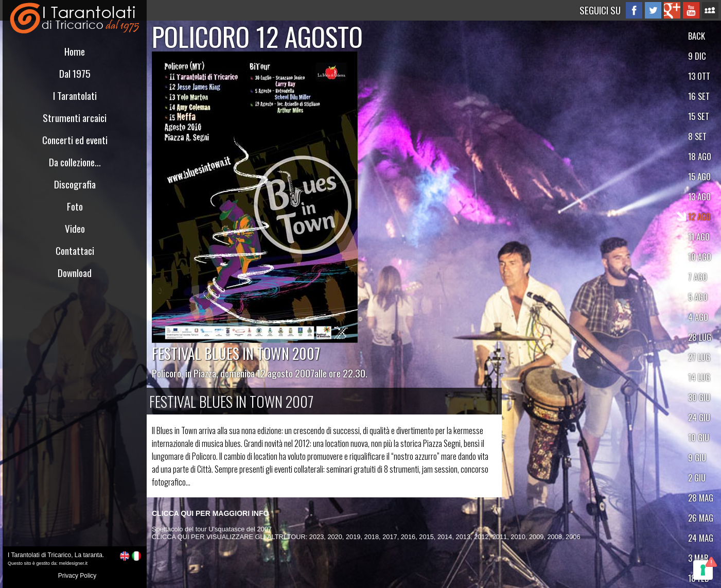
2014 (445, 537)
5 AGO (698, 297)
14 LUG (699, 377)
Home (75, 51)
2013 (463, 537)
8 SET (697, 136)
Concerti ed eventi (75, 140)
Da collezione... (75, 162)
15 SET (699, 116)
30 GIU (699, 397)
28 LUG (700, 337)
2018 (372, 537)
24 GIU (699, 417)
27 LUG (699, 357)
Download (75, 273)
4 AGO (698, 317)
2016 (408, 537)
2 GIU (697, 478)
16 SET (699, 96)
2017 (390, 537)
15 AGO (699, 176)
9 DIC (697, 56)
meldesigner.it (74, 563)
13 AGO (699, 196)
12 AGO (699, 217)
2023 (316, 537)
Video (75, 228)
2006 (573, 537)
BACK (697, 36)
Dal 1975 (75, 73)
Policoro (166, 373)
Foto (75, 206)
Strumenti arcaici (75, 118)
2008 (555, 537)
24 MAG (701, 538)
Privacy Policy (77, 576)
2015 (426, 537)
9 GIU (697, 457)
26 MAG (701, 518)
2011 (500, 537)
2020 (335, 537)
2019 (353, 537)
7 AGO (698, 277)
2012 (481, 537)
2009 (536, 537)
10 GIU (699, 437)
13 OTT (699, 76)
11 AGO (699, 237)
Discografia (75, 184)
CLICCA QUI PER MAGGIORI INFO (210, 513)
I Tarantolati (75, 96)
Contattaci (75, 250)
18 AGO (700, 156)
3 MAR (698, 558)
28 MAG (701, 498)
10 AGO (700, 257)
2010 (518, 537)
